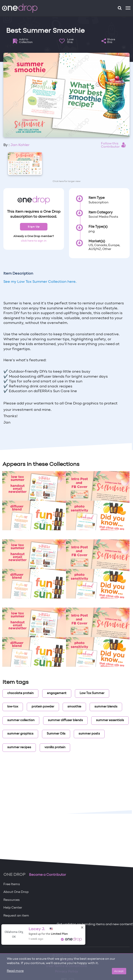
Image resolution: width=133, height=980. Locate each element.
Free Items (12, 884)
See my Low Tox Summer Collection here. (40, 282)
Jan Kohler (20, 145)
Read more (15, 971)
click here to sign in (34, 241)
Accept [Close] (119, 971)
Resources (12, 900)
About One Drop (16, 892)
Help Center (13, 908)
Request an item (16, 916)
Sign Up (34, 227)
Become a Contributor (48, 875)
